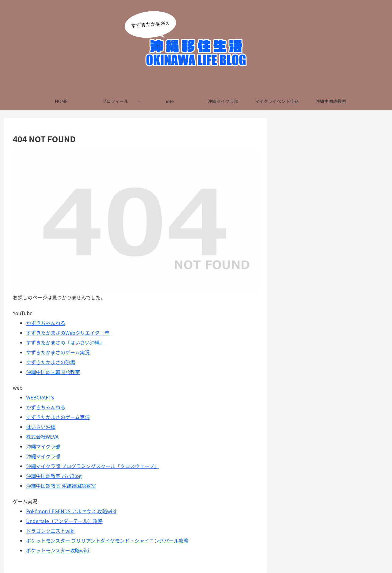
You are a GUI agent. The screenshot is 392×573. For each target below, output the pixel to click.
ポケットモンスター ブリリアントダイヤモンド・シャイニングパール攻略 (107, 541)
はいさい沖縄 (41, 427)
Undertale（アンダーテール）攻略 (64, 521)
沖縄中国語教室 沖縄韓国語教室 (61, 486)
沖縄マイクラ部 (43, 446)
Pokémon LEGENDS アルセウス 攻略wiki (71, 511)
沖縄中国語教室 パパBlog (54, 476)
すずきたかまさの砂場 (51, 362)
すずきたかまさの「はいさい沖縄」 (65, 342)
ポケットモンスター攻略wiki (58, 550)
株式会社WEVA (42, 437)
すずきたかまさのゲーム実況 (58, 352)
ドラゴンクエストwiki (50, 531)
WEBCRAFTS (40, 397)
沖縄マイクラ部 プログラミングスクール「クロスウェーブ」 (92, 466)
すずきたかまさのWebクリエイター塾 (68, 333)
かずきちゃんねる (46, 323)
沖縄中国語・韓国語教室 (53, 372)
